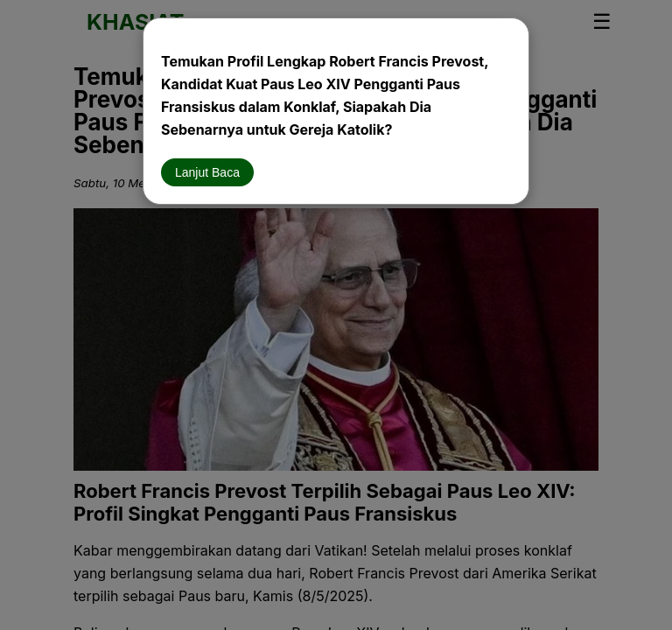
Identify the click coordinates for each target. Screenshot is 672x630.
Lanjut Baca (207, 172)
